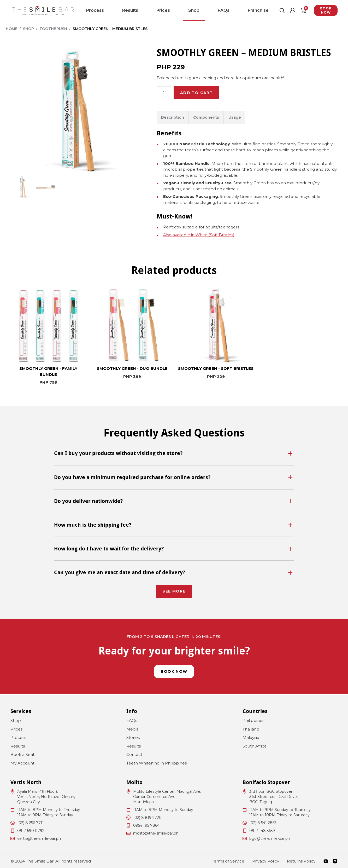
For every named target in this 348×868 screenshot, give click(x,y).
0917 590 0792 (31, 831)
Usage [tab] (239, 118)
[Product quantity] (164, 93)
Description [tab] (173, 118)
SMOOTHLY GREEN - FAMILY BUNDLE (48, 372)
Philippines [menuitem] (253, 720)
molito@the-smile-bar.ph (156, 833)
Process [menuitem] (118, 10)
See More (174, 591)
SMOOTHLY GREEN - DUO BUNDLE (132, 369)
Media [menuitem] (132, 729)
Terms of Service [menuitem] (228, 861)
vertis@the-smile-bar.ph (39, 838)
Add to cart (199, 93)
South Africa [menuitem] (255, 746)
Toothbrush (53, 29)
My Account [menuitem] (22, 763)
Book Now (322, 10)
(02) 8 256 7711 (31, 823)
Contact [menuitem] (134, 754)
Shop (28, 29)
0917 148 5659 (262, 831)
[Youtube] (326, 861)
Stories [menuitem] (133, 737)
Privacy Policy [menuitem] (266, 861)
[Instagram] (335, 861)
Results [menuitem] (142, 10)
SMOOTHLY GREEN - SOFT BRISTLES (216, 369)
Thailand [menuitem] (251, 729)
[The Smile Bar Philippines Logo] (43, 10)
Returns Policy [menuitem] (301, 861)
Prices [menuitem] (164, 10)
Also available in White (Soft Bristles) (199, 236)
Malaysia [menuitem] (251, 737)
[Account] (285, 10)
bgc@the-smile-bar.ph (270, 838)
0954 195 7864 (146, 825)
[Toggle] (292, 454)
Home (12, 29)
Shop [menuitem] (183, 10)
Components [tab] (209, 118)
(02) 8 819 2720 (147, 818)
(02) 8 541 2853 (263, 823)
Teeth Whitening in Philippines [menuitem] (157, 763)
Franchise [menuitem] (225, 10)
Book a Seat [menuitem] (22, 754)
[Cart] (296, 10)
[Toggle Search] (273, 10)
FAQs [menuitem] (202, 10)
